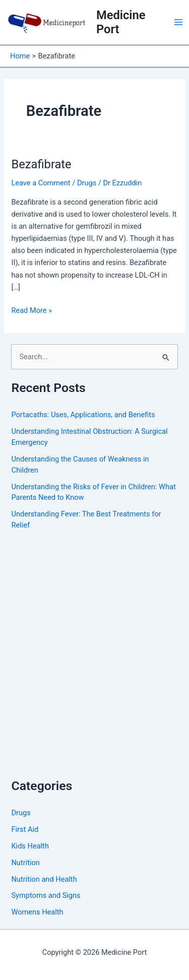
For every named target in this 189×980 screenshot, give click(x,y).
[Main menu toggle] (178, 22)
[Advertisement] (94, 664)
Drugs (87, 183)
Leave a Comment (41, 183)
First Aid (25, 829)
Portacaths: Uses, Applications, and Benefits (83, 415)
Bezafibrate (41, 164)
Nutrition (25, 863)
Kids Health (30, 846)
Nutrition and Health (44, 879)
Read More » (31, 310)
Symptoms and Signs (46, 895)
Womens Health (37, 912)
